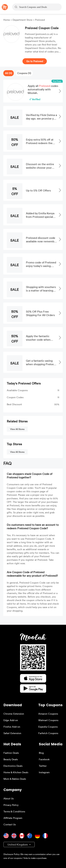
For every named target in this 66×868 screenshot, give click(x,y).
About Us (9, 798)
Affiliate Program (13, 818)
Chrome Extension (14, 714)
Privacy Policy (11, 805)
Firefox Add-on (12, 727)
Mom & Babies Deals (15, 779)
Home (7, 20)
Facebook (44, 759)
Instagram (44, 772)
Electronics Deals (13, 766)
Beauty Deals (11, 759)
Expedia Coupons (48, 727)
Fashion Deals (11, 753)
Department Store (22, 20)
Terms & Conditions (14, 811)
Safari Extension (12, 733)
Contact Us (10, 824)
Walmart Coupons (48, 720)
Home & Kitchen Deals (16, 772)
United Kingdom (18, 844)
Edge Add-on (11, 720)
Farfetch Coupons (48, 733)
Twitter (43, 766)
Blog (41, 753)
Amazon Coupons (48, 714)
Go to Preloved (35, 61)
